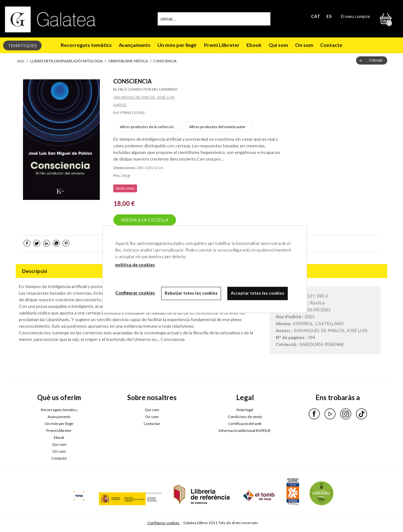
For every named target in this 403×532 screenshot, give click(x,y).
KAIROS (120, 105)
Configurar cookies (164, 523)
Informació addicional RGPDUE (245, 430)
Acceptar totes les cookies (258, 293)
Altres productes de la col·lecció (147, 127)
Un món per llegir (177, 45)
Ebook (254, 45)
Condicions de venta (245, 417)
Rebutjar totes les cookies (191, 293)
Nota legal (245, 410)
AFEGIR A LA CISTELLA (145, 220)
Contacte (331, 45)
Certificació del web (245, 424)
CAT (316, 16)
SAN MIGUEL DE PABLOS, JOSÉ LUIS (144, 97)
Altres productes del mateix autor (217, 127)
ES (329, 16)
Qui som (278, 45)
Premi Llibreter (222, 45)
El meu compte (355, 16)
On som (304, 45)
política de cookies (135, 265)
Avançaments (135, 45)
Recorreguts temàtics (86, 45)
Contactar (152, 424)
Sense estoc (125, 188)
